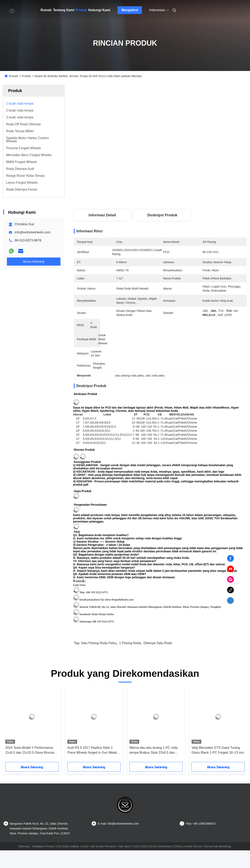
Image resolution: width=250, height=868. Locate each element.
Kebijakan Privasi (43, 846)
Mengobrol (130, 10)
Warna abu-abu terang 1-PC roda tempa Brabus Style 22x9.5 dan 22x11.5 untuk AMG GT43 (154, 751)
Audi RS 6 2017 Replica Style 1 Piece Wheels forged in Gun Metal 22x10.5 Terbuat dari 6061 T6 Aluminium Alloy (92, 751)
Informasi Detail (102, 215)
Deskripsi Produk (162, 215)
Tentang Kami (64, 10)
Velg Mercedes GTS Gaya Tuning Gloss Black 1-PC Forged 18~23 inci (218, 750)
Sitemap (24, 846)
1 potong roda (130, 643)
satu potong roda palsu (99, 643)
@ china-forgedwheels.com (117, 600)
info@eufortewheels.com (32, 232)
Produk (81, 10)
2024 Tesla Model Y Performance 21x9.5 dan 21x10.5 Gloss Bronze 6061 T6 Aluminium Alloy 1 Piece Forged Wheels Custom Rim (30, 751)
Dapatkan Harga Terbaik (182, 196)
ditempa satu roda (158, 643)
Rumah (46, 10)
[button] (17, 726)
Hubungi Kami (99, 10)
